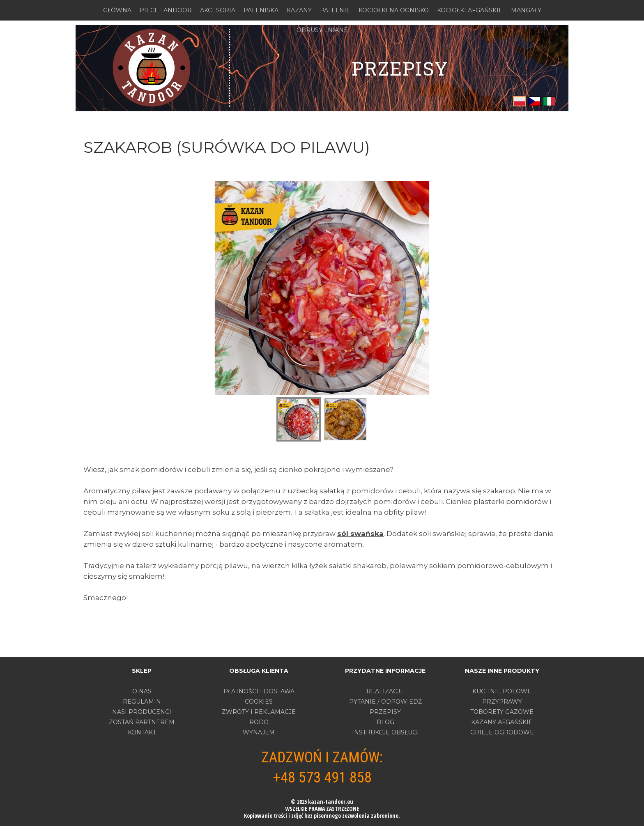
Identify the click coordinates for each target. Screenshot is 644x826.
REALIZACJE (385, 691)
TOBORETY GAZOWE (502, 712)
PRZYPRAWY (502, 702)
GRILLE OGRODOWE (502, 732)
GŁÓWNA (117, 10)
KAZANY (299, 10)
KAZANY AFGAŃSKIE (502, 722)
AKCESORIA (218, 10)
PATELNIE (335, 10)
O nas (142, 691)
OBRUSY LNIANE (322, 30)
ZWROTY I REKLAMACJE (259, 712)
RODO (259, 722)
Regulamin (142, 702)
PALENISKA (261, 10)
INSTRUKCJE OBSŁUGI (385, 732)
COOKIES (259, 702)
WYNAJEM (259, 732)
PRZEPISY (400, 68)
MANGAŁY (526, 10)
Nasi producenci (142, 712)
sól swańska (360, 534)
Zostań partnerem (142, 722)
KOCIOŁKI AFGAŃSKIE (470, 10)
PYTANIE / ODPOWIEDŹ (385, 702)
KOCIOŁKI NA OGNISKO (394, 10)
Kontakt (142, 732)
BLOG (385, 722)
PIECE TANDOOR (166, 10)
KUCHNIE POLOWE (502, 691)
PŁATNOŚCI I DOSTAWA (259, 691)
